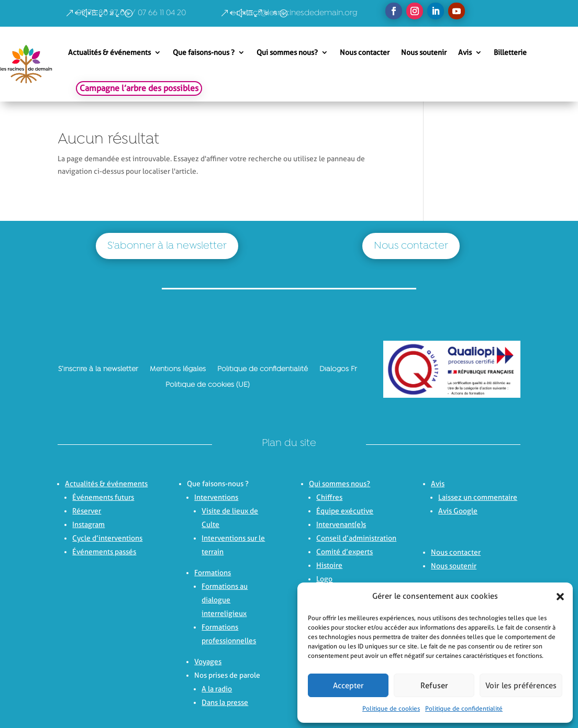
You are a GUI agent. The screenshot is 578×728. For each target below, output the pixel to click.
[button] (557, 597)
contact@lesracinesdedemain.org (294, 13)
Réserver (87, 511)
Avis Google (458, 511)
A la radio (217, 689)
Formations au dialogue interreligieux (225, 600)
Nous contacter (365, 52)
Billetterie (510, 52)
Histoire (329, 565)
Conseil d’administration (356, 538)
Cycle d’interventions (107, 538)
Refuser (434, 686)
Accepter (348, 686)
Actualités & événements (109, 52)
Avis (465, 52)
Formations (213, 573)
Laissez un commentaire (478, 497)
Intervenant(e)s (341, 524)
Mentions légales (178, 369)
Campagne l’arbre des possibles (139, 88)
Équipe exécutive (345, 511)
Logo (324, 579)
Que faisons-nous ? (204, 52)
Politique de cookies (391, 708)
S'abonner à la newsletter (167, 246)
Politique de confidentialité (464, 708)
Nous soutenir (424, 52)
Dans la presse (225, 702)
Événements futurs (103, 497)
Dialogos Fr (338, 369)
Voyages (208, 662)
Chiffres (329, 497)
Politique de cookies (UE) (208, 385)
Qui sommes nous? (287, 52)
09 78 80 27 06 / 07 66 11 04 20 (131, 13)
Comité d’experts (344, 552)
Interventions (216, 497)
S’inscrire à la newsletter (98, 369)
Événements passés (104, 552)
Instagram (88, 524)
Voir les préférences (521, 686)
